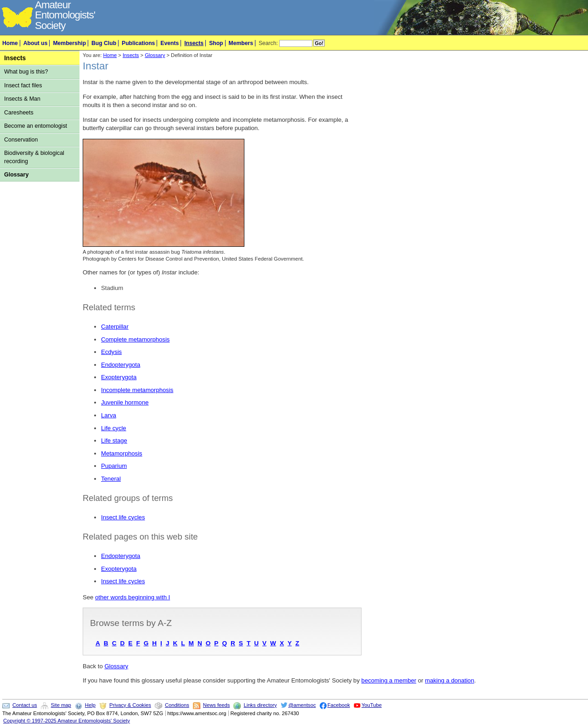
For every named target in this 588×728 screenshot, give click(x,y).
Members (241, 43)
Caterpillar (115, 327)
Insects (194, 43)
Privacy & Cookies (130, 705)
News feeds (216, 705)
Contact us (25, 705)
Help (90, 705)
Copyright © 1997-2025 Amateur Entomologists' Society (67, 721)
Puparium (114, 466)
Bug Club (104, 43)
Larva (109, 415)
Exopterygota (119, 377)
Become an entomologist (36, 126)
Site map (61, 705)
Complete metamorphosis (135, 339)
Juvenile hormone (125, 402)
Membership (69, 43)
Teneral (111, 479)
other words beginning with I (133, 597)
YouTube (372, 705)
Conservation (21, 140)
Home (10, 43)
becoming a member (389, 680)
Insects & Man (22, 99)
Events (170, 43)
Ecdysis (111, 352)
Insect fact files (23, 85)
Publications (138, 43)
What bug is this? (26, 72)
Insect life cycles (123, 517)
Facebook (339, 705)
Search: (268, 43)
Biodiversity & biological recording (34, 157)
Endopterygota (121, 365)
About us (36, 43)
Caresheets (19, 113)
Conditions (177, 705)
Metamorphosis (122, 453)
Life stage (114, 441)
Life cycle (114, 428)
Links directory (260, 705)
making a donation (449, 680)
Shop (216, 43)
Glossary (16, 175)
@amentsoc (302, 705)
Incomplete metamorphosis (137, 390)
